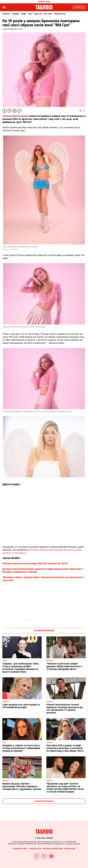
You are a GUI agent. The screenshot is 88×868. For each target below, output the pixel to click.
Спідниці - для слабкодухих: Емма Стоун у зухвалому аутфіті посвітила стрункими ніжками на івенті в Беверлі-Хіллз (21, 668)
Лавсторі (38, 14)
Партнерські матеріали (53, 849)
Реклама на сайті (20, 849)
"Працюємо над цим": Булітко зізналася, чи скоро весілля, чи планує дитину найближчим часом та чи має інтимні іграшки (65, 788)
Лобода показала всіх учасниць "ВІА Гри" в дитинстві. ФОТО (35, 564)
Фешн (24, 14)
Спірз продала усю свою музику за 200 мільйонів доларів (21, 706)
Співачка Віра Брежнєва (16, 116)
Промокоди (70, 849)
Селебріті (6, 14)
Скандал (16, 14)
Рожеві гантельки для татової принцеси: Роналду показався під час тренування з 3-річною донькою (64, 709)
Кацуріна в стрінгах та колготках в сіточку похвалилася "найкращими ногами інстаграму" (21, 748)
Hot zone (48, 14)
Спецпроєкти (60, 14)
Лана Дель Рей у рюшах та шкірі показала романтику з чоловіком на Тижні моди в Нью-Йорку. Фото (65, 748)
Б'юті (30, 14)
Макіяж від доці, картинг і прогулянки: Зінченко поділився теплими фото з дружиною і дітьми (22, 786)
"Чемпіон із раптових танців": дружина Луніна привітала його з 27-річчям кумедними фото (64, 666)
